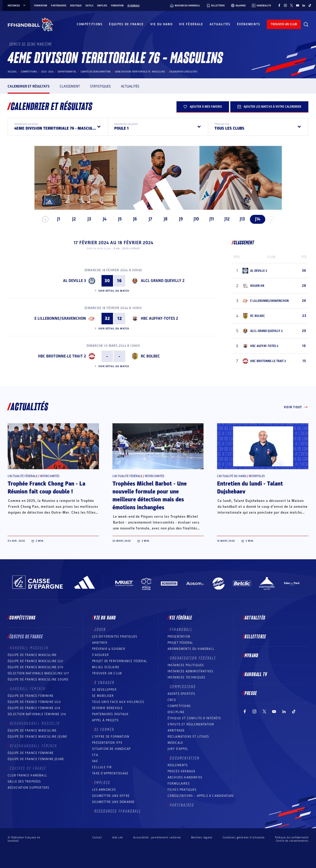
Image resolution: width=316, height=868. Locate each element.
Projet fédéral (180, 643)
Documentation (185, 758)
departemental (67, 72)
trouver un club (284, 24)
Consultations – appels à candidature (201, 796)
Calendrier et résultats (29, 86)
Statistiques (100, 86)
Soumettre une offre (111, 796)
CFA (95, 755)
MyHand (251, 656)
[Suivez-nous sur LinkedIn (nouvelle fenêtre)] (304, 5)
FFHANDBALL (181, 630)
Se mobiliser (103, 696)
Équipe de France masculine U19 (35, 667)
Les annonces (104, 790)
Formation (41, 6)
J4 (102, 219)
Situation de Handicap (111, 749)
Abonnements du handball (191, 649)
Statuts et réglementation (191, 724)
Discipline (176, 712)
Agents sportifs (181, 694)
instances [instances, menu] (17, 6)
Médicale (175, 743)
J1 (56, 219)
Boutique (76, 6)
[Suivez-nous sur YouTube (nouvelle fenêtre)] (298, 5)
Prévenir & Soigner (109, 649)
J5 (118, 219)
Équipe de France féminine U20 (34, 702)
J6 (133, 219)
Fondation (117, 6)
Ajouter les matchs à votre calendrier (269, 107)
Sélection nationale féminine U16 (37, 714)
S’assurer (100, 655)
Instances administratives (191, 671)
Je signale (134, 6)
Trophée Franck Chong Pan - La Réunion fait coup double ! (46, 488)
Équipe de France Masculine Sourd (38, 679)
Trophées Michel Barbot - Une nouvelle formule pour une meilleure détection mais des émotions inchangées (150, 496)
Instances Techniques (187, 677)
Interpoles (257, 476)
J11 (210, 219)
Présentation (179, 637)
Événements (249, 24)
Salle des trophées (24, 782)
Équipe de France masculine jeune (37, 737)
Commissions (183, 687)
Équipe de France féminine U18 (34, 708)
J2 (72, 219)
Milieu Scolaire (106, 667)
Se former (104, 730)
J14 (255, 219)
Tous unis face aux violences (118, 702)
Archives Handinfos (185, 777)
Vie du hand (161, 24)
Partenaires (59, 6)
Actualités (220, 24)
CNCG (172, 700)
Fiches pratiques (182, 790)
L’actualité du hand (232, 476)
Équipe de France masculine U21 (35, 661)
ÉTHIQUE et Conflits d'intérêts (194, 718)
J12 (225, 219)
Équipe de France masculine (32, 655)
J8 (164, 219)
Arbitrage (176, 730)
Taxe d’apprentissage (110, 773)
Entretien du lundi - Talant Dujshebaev (250, 488)
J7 (148, 219)
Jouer (100, 630)
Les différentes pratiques (115, 637)
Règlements (178, 765)
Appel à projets (105, 720)
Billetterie (255, 637)
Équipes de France (126, 24)
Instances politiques (186, 665)
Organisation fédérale (193, 658)
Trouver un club (107, 673)
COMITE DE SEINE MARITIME (96, 72)
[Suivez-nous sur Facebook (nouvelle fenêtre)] (279, 5)
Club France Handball (27, 775)
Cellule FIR (102, 767)
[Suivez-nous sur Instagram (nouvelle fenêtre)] (285, 5)
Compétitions (90, 24)
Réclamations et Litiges (188, 737)
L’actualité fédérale (23, 476)
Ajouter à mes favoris (203, 107)
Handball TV (256, 675)
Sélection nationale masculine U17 (39, 673)
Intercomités (50, 476)
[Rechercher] (306, 24)
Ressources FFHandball (118, 811)
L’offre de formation (111, 737)
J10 (194, 219)
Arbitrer (100, 643)
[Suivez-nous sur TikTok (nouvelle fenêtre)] (310, 5)
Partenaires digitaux (110, 714)
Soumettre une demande (113, 802)
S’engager (104, 683)
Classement (70, 86)
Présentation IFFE (107, 743)
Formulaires (179, 784)
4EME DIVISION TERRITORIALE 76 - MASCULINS (140, 72)
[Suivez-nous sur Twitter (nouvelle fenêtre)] (292, 5)
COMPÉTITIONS (179, 706)
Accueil (12, 72)
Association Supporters (28, 788)
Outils (89, 6)
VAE (95, 761)
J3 (87, 219)
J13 (240, 219)
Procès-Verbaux (182, 771)
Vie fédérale (191, 24)
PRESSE (251, 693)
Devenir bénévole (107, 708)
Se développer (104, 690)
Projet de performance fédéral (120, 661)
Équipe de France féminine (31, 696)
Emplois (102, 6)
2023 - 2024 (47, 72)
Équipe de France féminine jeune (36, 759)
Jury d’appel (178, 749)
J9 (179, 219)
